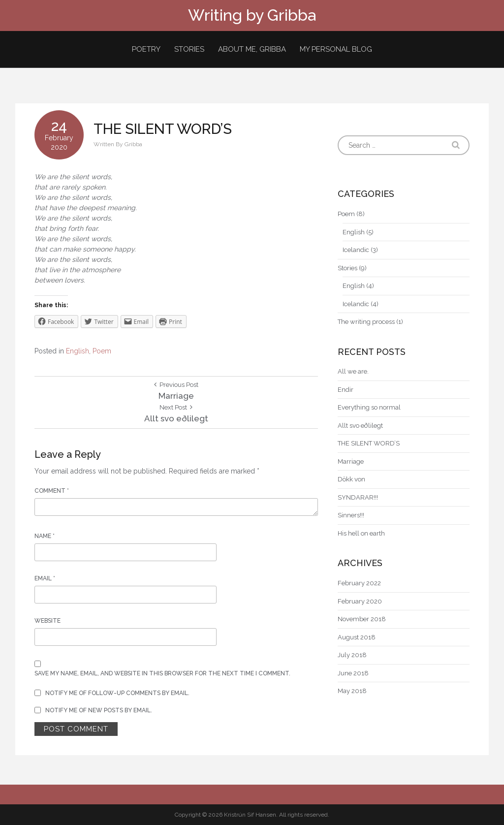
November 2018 (362, 619)
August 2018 (357, 637)
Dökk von (351, 479)
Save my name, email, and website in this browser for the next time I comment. (162, 673)
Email (45, 578)
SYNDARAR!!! (358, 497)
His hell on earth (361, 533)
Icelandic (356, 250)
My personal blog (336, 49)
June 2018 (353, 673)
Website (47, 621)
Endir (346, 390)
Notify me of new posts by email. (99, 710)
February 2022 (359, 583)
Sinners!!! (351, 515)
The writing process (366, 322)
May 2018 (352, 691)
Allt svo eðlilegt (360, 426)
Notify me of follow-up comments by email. (117, 693)
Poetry (146, 49)
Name (45, 536)
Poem (102, 351)
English (78, 351)
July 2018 (352, 655)
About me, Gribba (252, 49)
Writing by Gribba (252, 15)
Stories (189, 49)
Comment (52, 491)
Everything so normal (369, 407)
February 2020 (360, 601)
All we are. (353, 371)
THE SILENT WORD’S (369, 443)
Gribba (133, 144)
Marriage (351, 461)
